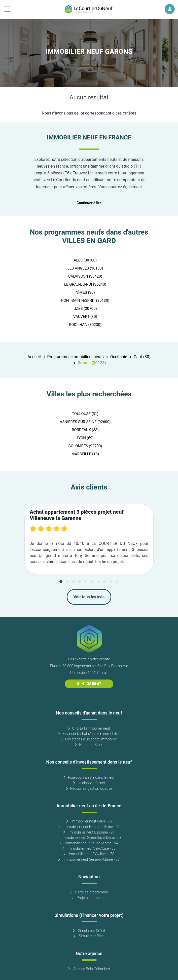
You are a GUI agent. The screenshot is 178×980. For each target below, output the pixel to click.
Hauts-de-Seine (89, 745)
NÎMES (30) (85, 292)
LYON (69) (85, 438)
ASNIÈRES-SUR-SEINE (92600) (85, 422)
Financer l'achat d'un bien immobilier (89, 734)
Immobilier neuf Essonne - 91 (89, 832)
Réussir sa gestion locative (89, 789)
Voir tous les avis (89, 597)
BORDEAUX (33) (85, 430)
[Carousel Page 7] (98, 582)
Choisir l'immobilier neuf (89, 728)
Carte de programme (89, 892)
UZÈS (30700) (85, 309)
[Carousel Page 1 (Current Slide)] (61, 582)
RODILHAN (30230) (85, 325)
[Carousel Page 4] (80, 582)
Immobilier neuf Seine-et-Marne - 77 (89, 860)
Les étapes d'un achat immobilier (89, 739)
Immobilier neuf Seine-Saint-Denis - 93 (89, 838)
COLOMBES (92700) (85, 446)
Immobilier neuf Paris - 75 (89, 821)
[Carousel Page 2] (67, 582)
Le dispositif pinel (89, 783)
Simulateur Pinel (89, 936)
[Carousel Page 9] (111, 582)
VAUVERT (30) (85, 317)
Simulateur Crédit (89, 931)
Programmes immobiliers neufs (76, 357)
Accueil (34, 357)
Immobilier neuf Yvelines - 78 (89, 854)
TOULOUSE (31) (85, 414)
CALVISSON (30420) (85, 276)
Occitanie (119, 357)
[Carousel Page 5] (86, 582)
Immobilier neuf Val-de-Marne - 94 (89, 843)
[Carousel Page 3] (74, 582)
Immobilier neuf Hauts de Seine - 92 (89, 827)
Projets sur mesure (89, 898)
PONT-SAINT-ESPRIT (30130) (85, 300)
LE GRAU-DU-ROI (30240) (85, 284)
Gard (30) (142, 357)
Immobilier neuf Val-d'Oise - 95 (89, 849)
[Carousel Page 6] (92, 582)
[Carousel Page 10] (117, 582)
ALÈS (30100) (85, 260)
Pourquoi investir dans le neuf (89, 778)
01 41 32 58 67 (89, 684)
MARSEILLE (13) (85, 454)
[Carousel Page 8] (104, 582)
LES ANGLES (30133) (85, 268)
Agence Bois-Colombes (89, 969)
